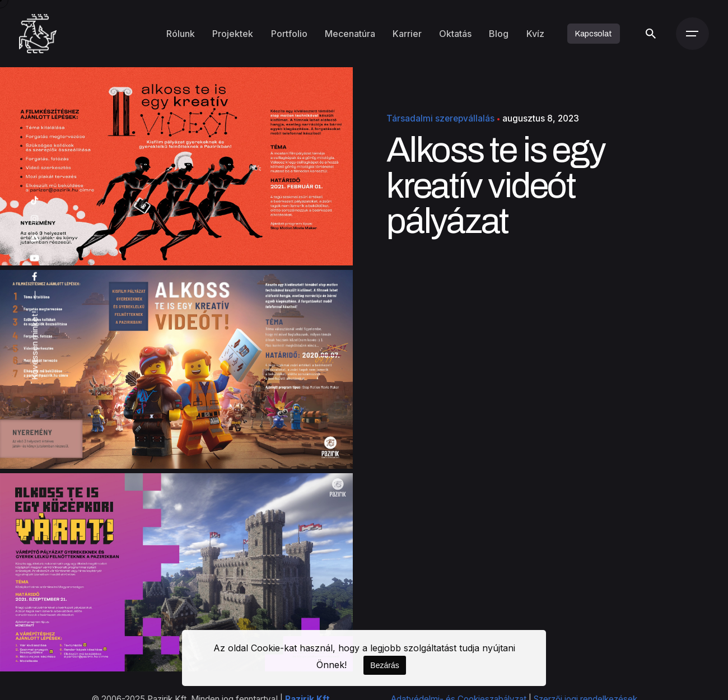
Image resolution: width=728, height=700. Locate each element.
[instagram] (35, 219)
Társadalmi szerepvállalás (440, 118)
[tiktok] (35, 201)
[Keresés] (651, 34)
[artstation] (35, 238)
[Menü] (692, 34)
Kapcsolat (594, 34)
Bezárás (384, 665)
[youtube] (35, 258)
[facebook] (35, 277)
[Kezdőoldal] (38, 34)
